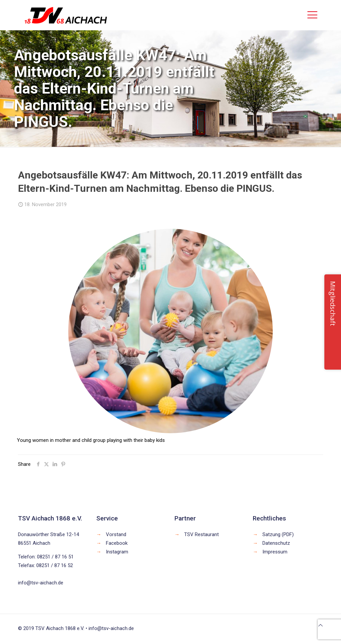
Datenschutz (276, 543)
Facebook (117, 543)
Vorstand (116, 534)
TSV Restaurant (201, 534)
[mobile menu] (312, 15)
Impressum (275, 552)
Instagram (117, 552)
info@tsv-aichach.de (41, 583)
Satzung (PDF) (278, 534)
